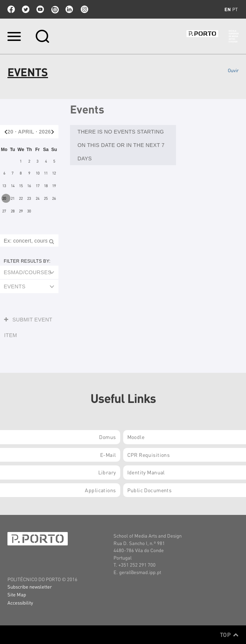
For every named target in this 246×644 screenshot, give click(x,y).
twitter (26, 9)
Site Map (17, 594)
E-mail (108, 455)
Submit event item (28, 325)
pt (235, 9)
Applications (100, 490)
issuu (55, 9)
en (228, 9)
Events (15, 286)
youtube (40, 9)
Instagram (84, 9)
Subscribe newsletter (30, 587)
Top (229, 635)
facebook (11, 9)
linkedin (69, 9)
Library (107, 472)
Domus (107, 437)
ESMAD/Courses (28, 272)
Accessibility (20, 603)
